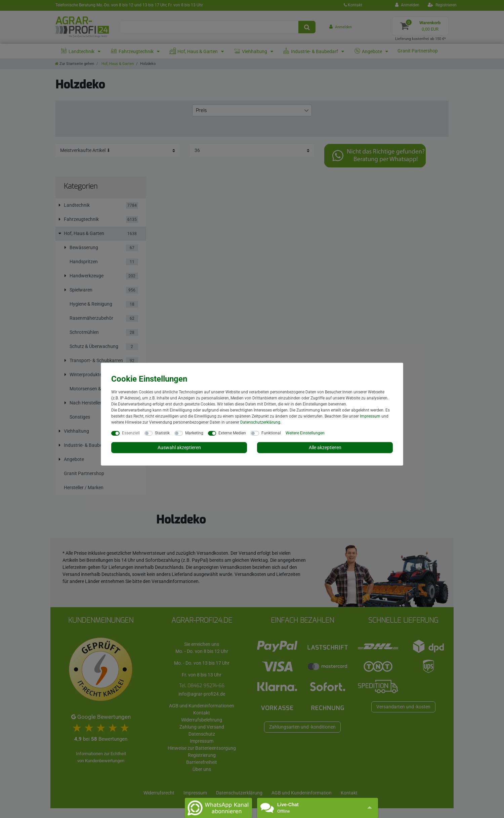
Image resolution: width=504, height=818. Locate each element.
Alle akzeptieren (325, 447)
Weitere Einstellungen (305, 433)
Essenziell (131, 433)
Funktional (271, 433)
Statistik (162, 433)
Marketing (194, 433)
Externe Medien (232, 433)
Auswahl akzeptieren (179, 447)
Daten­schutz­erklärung (260, 422)
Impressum (370, 416)
